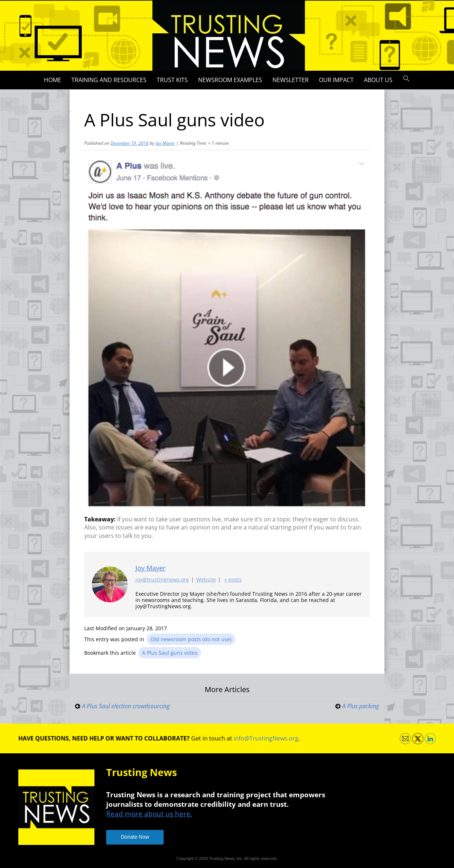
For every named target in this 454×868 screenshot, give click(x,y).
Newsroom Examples (230, 80)
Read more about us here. (149, 814)
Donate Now (135, 837)
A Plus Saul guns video (170, 653)
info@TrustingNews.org (266, 738)
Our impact (336, 80)
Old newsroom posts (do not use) (191, 639)
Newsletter (291, 80)
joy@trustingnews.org (162, 580)
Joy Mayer (165, 143)
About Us (378, 80)
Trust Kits (172, 80)
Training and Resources (109, 80)
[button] (406, 79)
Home (53, 80)
